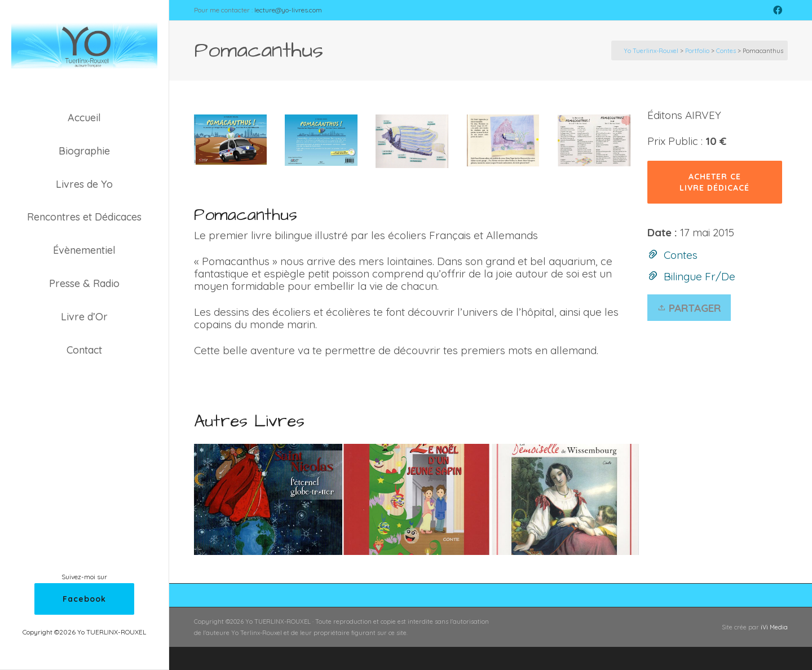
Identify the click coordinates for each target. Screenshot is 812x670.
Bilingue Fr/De (700, 276)
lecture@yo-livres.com (288, 10)
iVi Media (774, 627)
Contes (681, 255)
